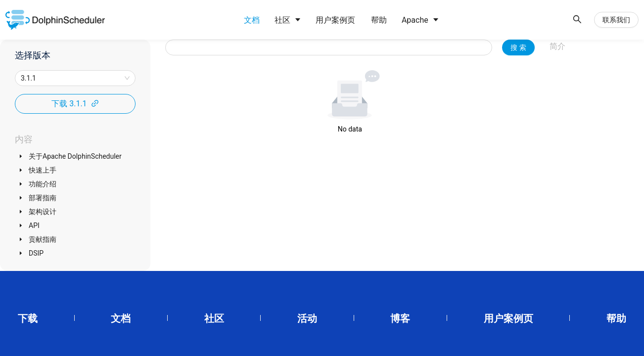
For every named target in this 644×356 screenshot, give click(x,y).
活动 (307, 318)
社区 (214, 318)
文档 (121, 318)
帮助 (616, 318)
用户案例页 (508, 318)
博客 (400, 318)
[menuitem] (249, 20)
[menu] (400, 20)
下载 (28, 318)
